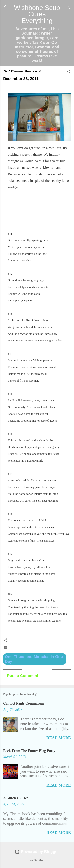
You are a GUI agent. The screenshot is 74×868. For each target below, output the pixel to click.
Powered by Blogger (37, 852)
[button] (68, 72)
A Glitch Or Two (16, 798)
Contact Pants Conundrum (24, 703)
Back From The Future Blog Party (29, 751)
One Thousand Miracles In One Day (34, 659)
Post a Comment (23, 676)
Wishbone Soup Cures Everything (37, 14)
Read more (59, 738)
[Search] (68, 8)
